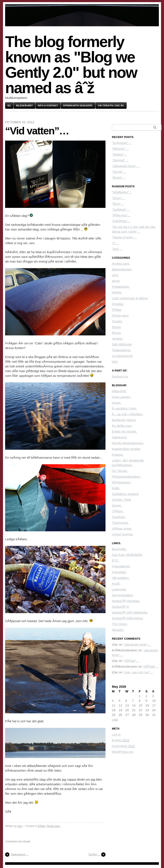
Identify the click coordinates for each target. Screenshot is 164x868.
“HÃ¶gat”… (131, 661)
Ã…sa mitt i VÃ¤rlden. (128, 414)
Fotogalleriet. (121, 566)
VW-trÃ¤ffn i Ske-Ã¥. (111, 106)
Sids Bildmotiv (122, 344)
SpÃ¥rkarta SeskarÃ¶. (78, 106)
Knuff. (116, 584)
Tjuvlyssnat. (120, 523)
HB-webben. (121, 578)
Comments (123, 746)
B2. (9, 106)
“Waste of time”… (124, 237)
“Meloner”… (120, 149)
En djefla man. (122, 426)
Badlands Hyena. (124, 420)
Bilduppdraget (122, 269)
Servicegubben (123, 595)
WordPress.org (123, 752)
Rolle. (116, 488)
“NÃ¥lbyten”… (122, 192)
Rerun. (117, 333)
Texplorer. (119, 517)
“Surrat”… (119, 172)
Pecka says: (54, 826)
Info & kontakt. (48, 106)
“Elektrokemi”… (20, 855)
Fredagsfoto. (121, 287)
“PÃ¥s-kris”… (121, 215)
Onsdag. (118, 304)
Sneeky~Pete (122, 500)
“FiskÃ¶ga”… (121, 221)
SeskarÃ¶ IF (121, 607)
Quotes (117, 321)
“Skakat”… (119, 154)
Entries (121, 740)
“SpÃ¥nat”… (121, 209)
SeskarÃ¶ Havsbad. (126, 601)
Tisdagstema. (121, 350)
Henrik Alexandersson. (128, 443)
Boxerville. (119, 549)
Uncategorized (122, 356)
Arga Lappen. (122, 397)
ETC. (116, 560)
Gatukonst (119, 437)
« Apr (115, 720)
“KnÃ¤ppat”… (122, 143)
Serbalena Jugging (125, 494)
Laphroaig (119, 589)
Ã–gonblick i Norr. (124, 408)
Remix (116, 327)
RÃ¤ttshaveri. (122, 482)
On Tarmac (120, 471)
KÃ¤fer (41, 826)
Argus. (116, 403)
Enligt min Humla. (124, 431)
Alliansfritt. (119, 391)
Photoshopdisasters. (126, 477)
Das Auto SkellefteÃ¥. (127, 555)
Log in (116, 734)
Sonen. (117, 505)
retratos (117, 339)
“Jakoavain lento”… (126, 166)
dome (116, 281)
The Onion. (120, 624)
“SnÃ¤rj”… (94, 855)
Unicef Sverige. (123, 534)
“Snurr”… (119, 198)
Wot (115, 362)
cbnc (115, 275)
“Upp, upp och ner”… (138, 672)
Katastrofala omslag (126, 449)
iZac (20, 826)
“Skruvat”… (120, 160)
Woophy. (118, 630)
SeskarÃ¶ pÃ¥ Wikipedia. (130, 612)
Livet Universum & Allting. (130, 298)
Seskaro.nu (120, 376)
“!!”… (115, 243)
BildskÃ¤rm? (24, 106)
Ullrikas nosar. (122, 528)
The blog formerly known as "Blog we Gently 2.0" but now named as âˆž (71, 65)
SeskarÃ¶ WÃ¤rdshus (127, 618)
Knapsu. (118, 455)
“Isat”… (117, 249)
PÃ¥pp (117, 310)
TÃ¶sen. (118, 511)
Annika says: (121, 264)
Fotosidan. (119, 572)
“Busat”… (119, 177)
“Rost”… (118, 204)
